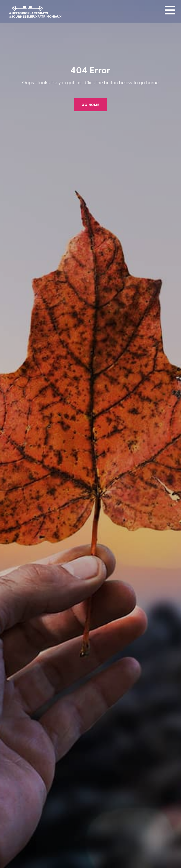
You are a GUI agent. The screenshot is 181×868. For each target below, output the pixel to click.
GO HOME (90, 105)
